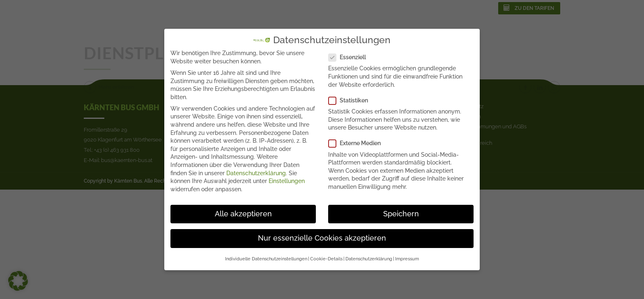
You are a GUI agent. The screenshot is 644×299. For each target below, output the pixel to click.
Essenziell (350, 57)
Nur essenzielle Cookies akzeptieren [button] (322, 238)
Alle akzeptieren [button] (243, 213)
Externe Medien (357, 143)
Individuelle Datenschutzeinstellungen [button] (266, 258)
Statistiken (351, 100)
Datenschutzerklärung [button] (369, 258)
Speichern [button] (401, 213)
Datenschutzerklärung (256, 173)
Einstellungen (287, 181)
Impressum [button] (407, 258)
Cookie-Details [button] (326, 258)
